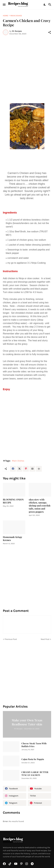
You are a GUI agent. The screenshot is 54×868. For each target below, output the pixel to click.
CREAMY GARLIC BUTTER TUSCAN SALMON (35, 774)
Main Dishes (16, 16)
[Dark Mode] (45, 5)
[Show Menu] (4, 5)
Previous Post (11, 639)
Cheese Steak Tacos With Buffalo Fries (34, 745)
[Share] (50, 32)
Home (5, 16)
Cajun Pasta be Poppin (33, 759)
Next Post (45, 639)
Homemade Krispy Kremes (13, 539)
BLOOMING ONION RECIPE (13, 501)
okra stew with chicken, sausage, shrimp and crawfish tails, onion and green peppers (40, 506)
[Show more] (39, 469)
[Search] (50, 5)
